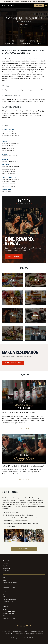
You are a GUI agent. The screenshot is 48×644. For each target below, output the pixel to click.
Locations (6, 585)
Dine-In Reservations (9, 595)
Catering (39, 44)
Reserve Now (24, 480)
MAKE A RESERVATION (13, 363)
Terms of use (19, 634)
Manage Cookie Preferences (34, 634)
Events (32, 41)
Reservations (39, 6)
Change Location (24, 27)
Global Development (9, 611)
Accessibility (9, 634)
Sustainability (7, 568)
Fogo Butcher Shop (24, 115)
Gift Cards (6, 597)
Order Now (26, 44)
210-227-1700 (24, 24)
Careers (5, 573)
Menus (22, 41)
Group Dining (11, 44)
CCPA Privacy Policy (37, 632)
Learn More (24, 549)
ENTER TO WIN (40, 1)
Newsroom (6, 571)
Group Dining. (28, 357)
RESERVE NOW (24, 428)
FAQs (4, 616)
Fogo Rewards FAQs (9, 618)
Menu (5, 580)
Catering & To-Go (8, 602)
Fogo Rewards (7, 566)
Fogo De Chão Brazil (9, 587)
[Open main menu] (45, 7)
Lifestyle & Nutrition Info (10, 583)
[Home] (9, 6)
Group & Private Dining (10, 599)
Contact (5, 609)
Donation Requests (8, 614)
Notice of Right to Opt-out (21, 632)
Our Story (6, 564)
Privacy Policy (6, 632)
